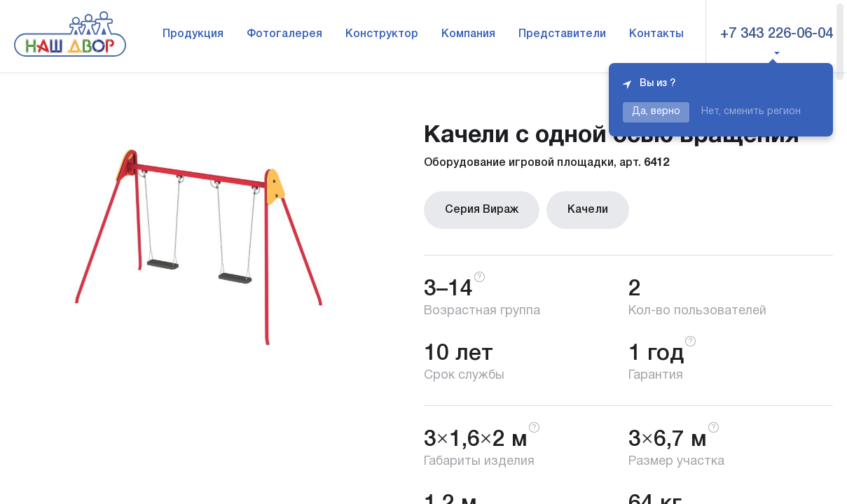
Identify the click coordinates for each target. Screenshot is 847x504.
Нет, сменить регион (751, 112)
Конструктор (382, 34)
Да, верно (656, 112)
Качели (588, 210)
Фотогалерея (284, 34)
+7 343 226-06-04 (777, 34)
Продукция (193, 34)
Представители (562, 34)
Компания (468, 34)
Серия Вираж (482, 210)
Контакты (656, 34)
